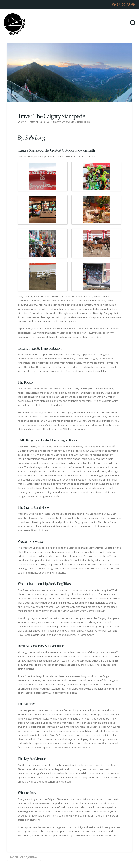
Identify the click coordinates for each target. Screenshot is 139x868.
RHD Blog (83, 122)
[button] (133, 23)
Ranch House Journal (24, 857)
